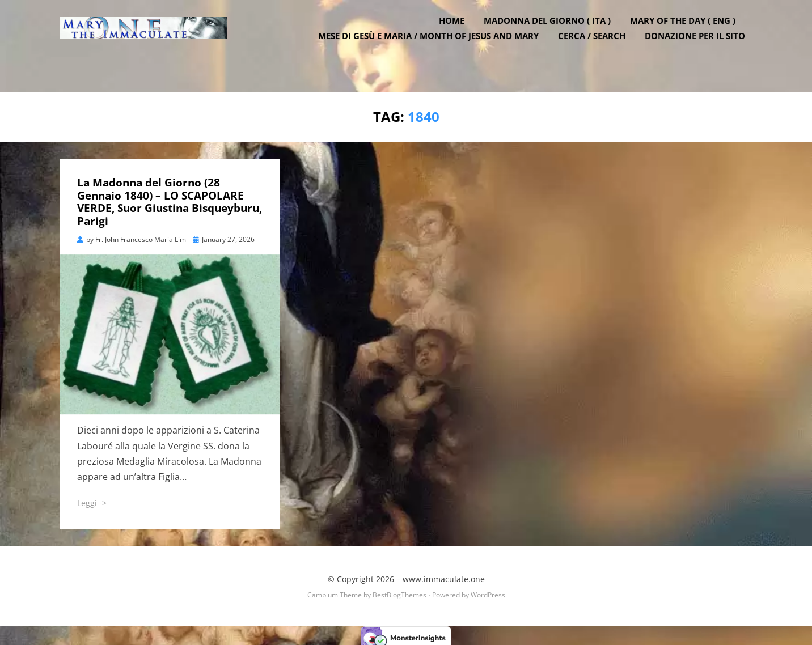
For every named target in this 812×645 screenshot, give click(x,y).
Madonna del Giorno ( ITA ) (554, 36)
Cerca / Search (599, 51)
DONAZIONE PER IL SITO (702, 51)
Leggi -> (92, 499)
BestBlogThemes (399, 591)
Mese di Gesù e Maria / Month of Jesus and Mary (435, 51)
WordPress (488, 591)
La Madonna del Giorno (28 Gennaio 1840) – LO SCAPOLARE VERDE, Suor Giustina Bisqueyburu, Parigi (170, 198)
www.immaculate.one (444, 575)
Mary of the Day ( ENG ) (690, 36)
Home (458, 36)
